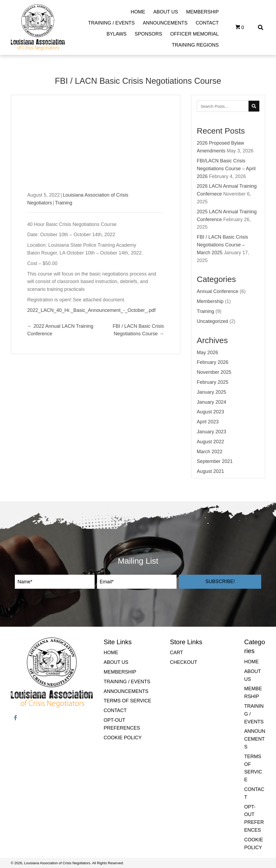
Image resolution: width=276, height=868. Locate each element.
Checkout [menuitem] (183, 662)
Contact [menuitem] (115, 710)
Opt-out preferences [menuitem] (122, 724)
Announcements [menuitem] (126, 691)
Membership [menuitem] (120, 672)
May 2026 (207, 353)
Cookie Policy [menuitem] (123, 738)
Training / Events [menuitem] (127, 682)
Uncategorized (212, 321)
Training (64, 203)
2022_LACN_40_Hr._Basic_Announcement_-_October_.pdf (91, 310)
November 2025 (214, 372)
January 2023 (211, 432)
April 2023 (208, 422)
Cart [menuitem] (176, 653)
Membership (210, 301)
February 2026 (213, 362)
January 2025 (211, 392)
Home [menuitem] (111, 653)
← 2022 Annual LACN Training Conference (60, 330)
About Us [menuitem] (116, 662)
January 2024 (211, 402)
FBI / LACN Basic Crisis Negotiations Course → (138, 330)
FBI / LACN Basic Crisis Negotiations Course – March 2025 (222, 245)
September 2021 (215, 461)
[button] (220, 582)
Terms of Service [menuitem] (127, 701)
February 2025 (213, 382)
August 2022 (210, 442)
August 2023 (210, 412)
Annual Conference (218, 291)
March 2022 (210, 452)
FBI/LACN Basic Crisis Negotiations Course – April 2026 (226, 169)
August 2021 (210, 471)
